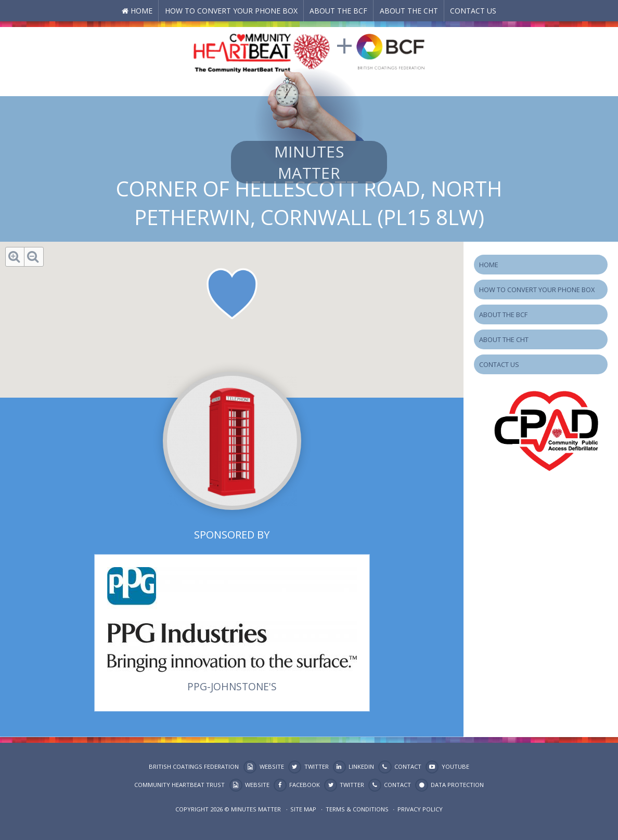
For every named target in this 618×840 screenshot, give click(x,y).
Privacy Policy (420, 809)
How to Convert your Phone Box (231, 11)
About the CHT (409, 11)
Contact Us (473, 11)
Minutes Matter (309, 162)
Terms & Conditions (357, 809)
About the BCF (338, 11)
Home (141, 11)
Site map (303, 809)
